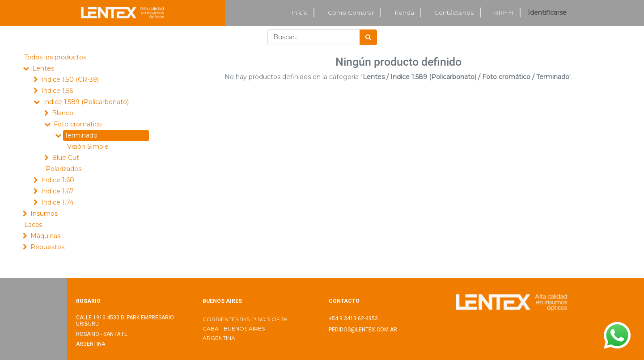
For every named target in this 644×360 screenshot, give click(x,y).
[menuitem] (300, 13)
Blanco (63, 113)
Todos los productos (55, 57)
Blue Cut (66, 158)
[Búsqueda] (368, 37)
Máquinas (45, 236)
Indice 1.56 (57, 91)
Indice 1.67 (57, 191)
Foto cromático (78, 124)
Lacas (33, 225)
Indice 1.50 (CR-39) (70, 80)
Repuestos (47, 247)
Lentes (43, 68)
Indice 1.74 (57, 202)
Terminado (81, 135)
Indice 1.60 (58, 180)
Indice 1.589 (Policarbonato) (86, 102)
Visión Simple (88, 147)
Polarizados (64, 169)
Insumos (44, 213)
